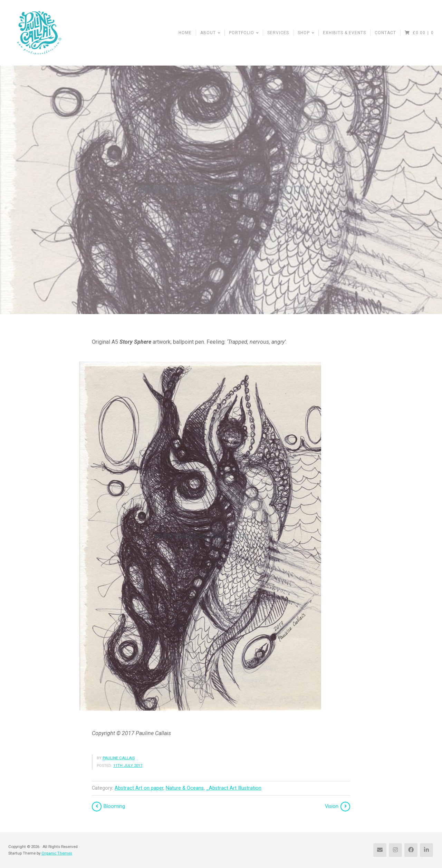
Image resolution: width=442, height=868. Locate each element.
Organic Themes (57, 853)
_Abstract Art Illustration (234, 788)
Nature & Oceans (185, 788)
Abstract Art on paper (139, 788)
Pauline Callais (119, 758)
